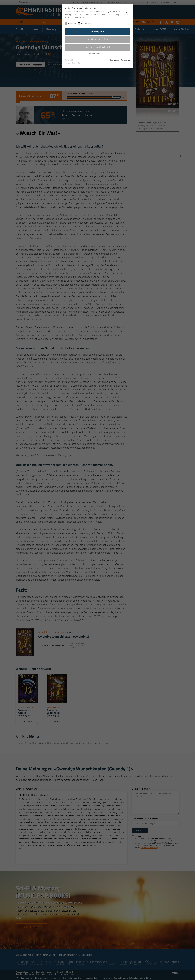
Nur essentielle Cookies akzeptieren (98, 47)
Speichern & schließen (97, 39)
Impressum (115, 60)
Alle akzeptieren (97, 31)
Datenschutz (125, 60)
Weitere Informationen (97, 54)
